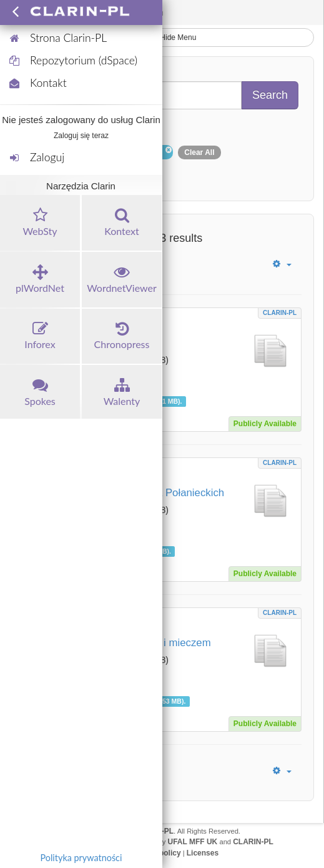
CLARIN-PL (280, 313)
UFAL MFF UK (193, 842)
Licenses (203, 853)
